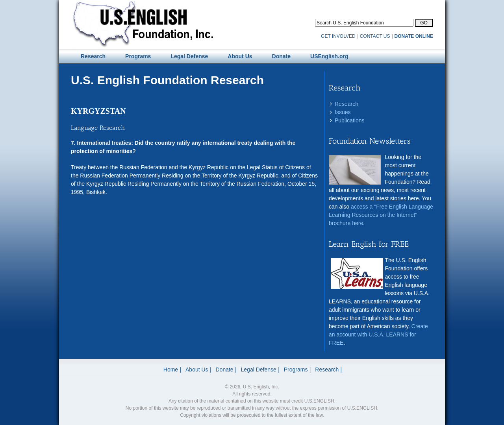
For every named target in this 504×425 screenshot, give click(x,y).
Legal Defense (259, 370)
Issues (343, 112)
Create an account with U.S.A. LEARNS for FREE (378, 334)
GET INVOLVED (338, 36)
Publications (350, 120)
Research (346, 104)
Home (171, 370)
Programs (296, 370)
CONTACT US (375, 36)
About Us (197, 370)
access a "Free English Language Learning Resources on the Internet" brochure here (381, 215)
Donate (225, 370)
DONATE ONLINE (414, 36)
